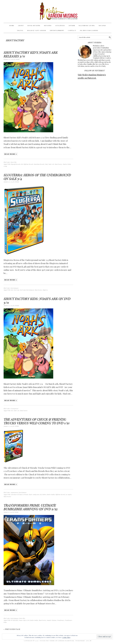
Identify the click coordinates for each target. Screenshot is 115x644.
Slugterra (45, 290)
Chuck (30, 494)
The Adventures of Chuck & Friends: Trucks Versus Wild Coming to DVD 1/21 (36, 421)
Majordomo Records (39, 164)
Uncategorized (14, 409)
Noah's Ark (51, 164)
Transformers (61, 620)
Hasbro (44, 494)
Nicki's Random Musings (57, 11)
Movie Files (14, 162)
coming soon (36, 494)
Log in (89, 641)
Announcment (14, 492)
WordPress (80, 641)
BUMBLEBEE (15, 620)
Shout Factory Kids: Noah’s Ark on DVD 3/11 (37, 301)
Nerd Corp (16, 290)
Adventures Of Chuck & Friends (19, 494)
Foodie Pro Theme (47, 641)
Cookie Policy (66, 637)
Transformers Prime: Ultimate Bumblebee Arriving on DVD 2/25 (31, 507)
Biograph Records (16, 164)
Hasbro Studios (51, 494)
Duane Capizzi (23, 620)
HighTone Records (28, 164)
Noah (46, 164)
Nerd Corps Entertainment (27, 290)
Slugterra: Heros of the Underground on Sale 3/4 (37, 177)
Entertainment (14, 288)
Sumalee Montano (52, 620)
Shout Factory (58, 164)
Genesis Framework (66, 641)
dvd (22, 164)
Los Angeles (69, 494)
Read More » (11, 154)
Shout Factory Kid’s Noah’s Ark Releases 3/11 (31, 54)
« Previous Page (12, 629)
